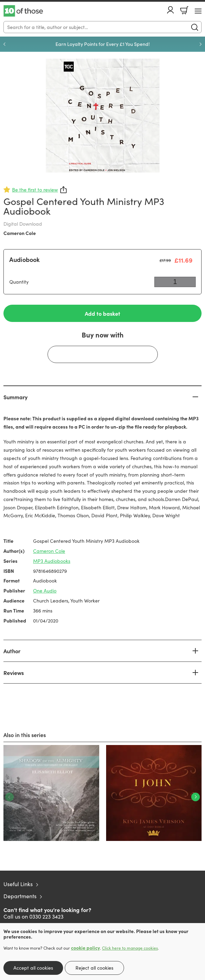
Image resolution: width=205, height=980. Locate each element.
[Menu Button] (198, 11)
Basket (184, 10)
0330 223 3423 (46, 916)
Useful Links (18, 884)
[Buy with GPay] (103, 354)
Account (171, 10)
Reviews (14, 673)
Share (64, 190)
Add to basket (102, 313)
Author (12, 651)
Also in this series (25, 735)
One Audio (45, 591)
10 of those (23, 11)
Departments (20, 896)
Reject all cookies (94, 968)
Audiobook (24, 259)
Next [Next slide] (201, 44)
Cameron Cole (20, 233)
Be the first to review (35, 190)
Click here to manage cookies (130, 948)
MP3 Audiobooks (52, 561)
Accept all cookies (33, 968)
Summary (16, 397)
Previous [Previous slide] (4, 44)
